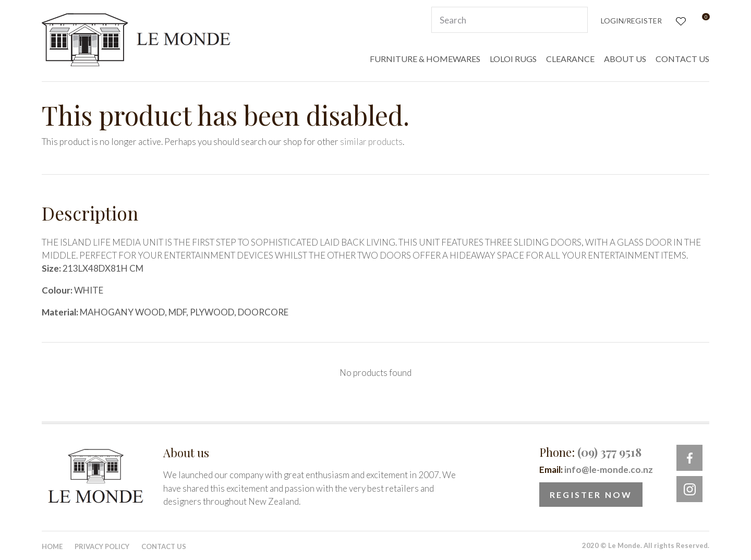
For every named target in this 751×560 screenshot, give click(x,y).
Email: (596, 470)
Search (575, 20)
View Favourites (680, 20)
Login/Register (631, 21)
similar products (371, 142)
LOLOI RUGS (513, 59)
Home (52, 546)
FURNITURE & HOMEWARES (425, 59)
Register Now (591, 495)
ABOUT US (625, 59)
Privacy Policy (102, 546)
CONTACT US (682, 59)
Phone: (590, 452)
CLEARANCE (570, 59)
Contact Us (164, 546)
